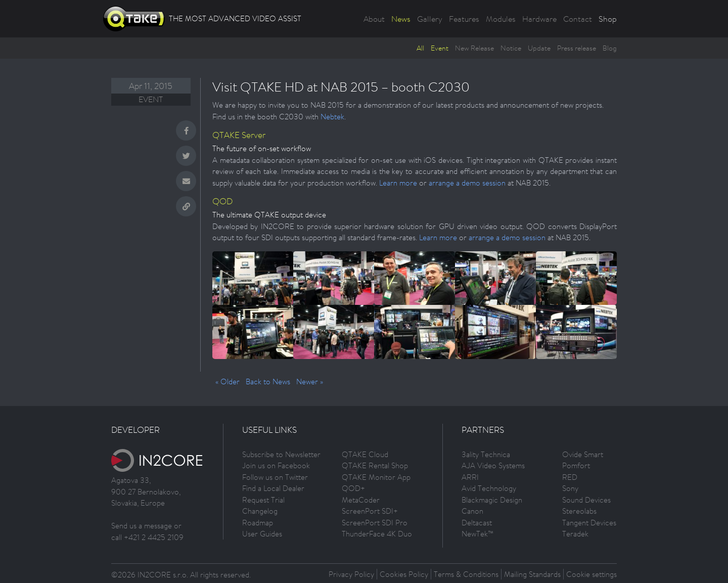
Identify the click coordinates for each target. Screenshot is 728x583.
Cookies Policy (404, 574)
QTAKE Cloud (365, 454)
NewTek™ (477, 534)
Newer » (310, 382)
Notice (511, 48)
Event (440, 48)
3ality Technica (486, 454)
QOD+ (353, 488)
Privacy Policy (351, 574)
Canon (472, 511)
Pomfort (576, 465)
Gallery (430, 19)
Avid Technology (489, 488)
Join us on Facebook (276, 465)
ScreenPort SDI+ (370, 511)
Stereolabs (579, 511)
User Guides (262, 534)
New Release (474, 48)
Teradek (575, 534)
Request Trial (263, 500)
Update (539, 48)
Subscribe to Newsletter (281, 454)
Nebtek (332, 117)
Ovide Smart (583, 454)
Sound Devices (586, 500)
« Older (227, 382)
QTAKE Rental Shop (375, 465)
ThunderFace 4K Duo (377, 534)
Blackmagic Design (492, 500)
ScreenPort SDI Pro (375, 523)
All (420, 48)
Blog (610, 48)
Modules (501, 19)
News (401, 19)
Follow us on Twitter (275, 477)
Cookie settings (591, 574)
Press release (577, 48)
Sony (570, 488)
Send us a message (142, 526)
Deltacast (477, 523)
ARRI (470, 477)
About (374, 19)
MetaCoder (361, 500)
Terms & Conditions (466, 574)
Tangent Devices (589, 523)
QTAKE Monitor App (376, 477)
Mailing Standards (532, 574)
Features (464, 19)
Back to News (268, 382)
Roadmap (258, 523)
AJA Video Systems (493, 465)
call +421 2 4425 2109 (147, 537)
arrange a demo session (467, 183)
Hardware (539, 19)
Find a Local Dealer (273, 488)
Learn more (398, 183)
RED (570, 477)
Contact (578, 19)
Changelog (260, 511)
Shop (608, 19)
